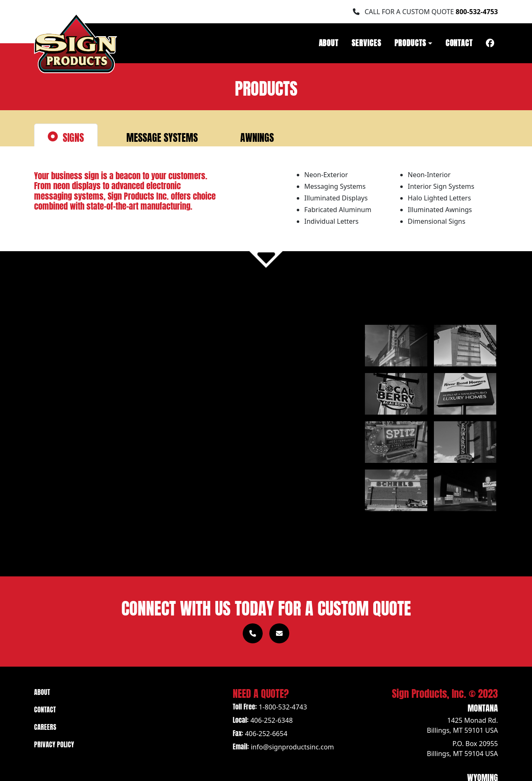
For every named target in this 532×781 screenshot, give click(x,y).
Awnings (250, 136)
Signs (66, 136)
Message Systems (155, 136)
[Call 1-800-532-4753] (253, 633)
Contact (459, 42)
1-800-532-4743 (283, 707)
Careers (45, 726)
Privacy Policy (54, 744)
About (329, 42)
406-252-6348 (271, 720)
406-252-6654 (266, 734)
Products (410, 42)
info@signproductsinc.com (292, 747)
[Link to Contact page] (279, 633)
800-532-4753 (477, 12)
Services (366, 42)
